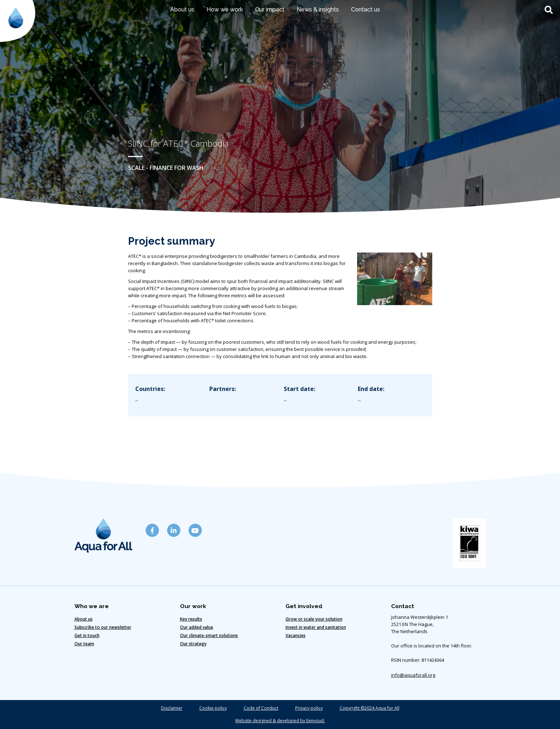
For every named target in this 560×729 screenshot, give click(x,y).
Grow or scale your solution (314, 619)
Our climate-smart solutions (209, 635)
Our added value (197, 627)
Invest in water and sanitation (316, 627)
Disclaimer (172, 708)
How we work (225, 9)
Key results (191, 619)
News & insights (318, 9)
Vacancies (296, 635)
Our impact (270, 9)
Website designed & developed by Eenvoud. (280, 721)
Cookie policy (213, 708)
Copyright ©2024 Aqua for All (369, 708)
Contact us (366, 9)
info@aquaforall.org (413, 675)
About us (182, 9)
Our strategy (193, 644)
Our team (84, 644)
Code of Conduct (261, 708)
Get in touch (87, 635)
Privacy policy (309, 708)
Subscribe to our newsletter (103, 627)
